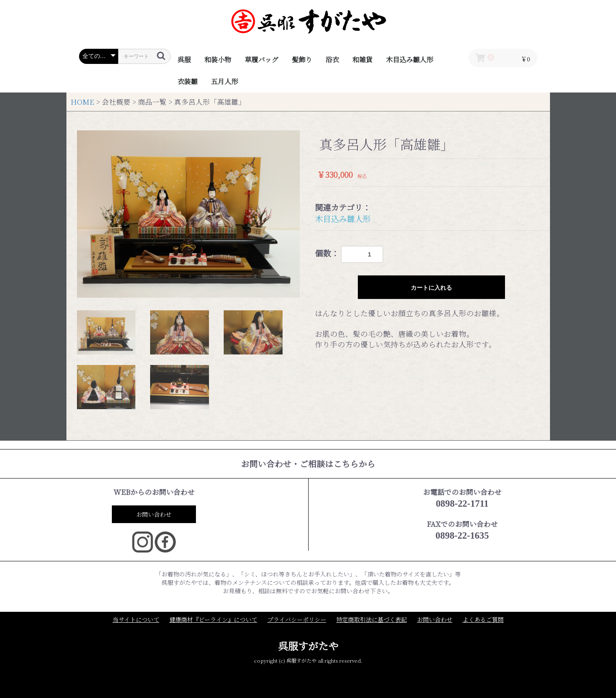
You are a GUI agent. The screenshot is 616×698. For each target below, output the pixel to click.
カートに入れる (431, 288)
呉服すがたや (308, 646)
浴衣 (332, 59)
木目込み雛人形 (410, 59)
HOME (82, 102)
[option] (188, 214)
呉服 (184, 59)
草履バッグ (262, 59)
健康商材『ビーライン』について (213, 620)
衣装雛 (188, 81)
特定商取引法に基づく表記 (372, 620)
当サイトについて (136, 620)
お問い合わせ (154, 514)
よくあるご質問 (483, 620)
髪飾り (302, 59)
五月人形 (225, 81)
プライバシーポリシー (297, 620)
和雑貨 (362, 59)
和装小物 (218, 59)
